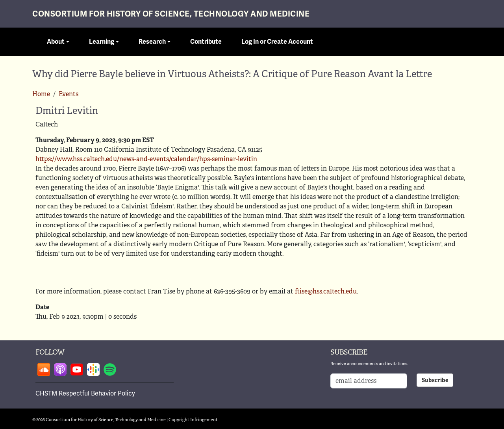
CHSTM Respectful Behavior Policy (85, 394)
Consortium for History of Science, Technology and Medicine (171, 14)
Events (69, 94)
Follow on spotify (110, 370)
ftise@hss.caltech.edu (326, 291)
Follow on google (93, 370)
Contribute (206, 42)
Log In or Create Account (277, 42)
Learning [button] (102, 42)
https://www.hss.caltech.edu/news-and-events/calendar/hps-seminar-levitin (146, 159)
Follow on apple (60, 370)
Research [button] (152, 42)
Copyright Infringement (193, 420)
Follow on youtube (77, 370)
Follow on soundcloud (44, 370)
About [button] (56, 42)
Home (41, 94)
